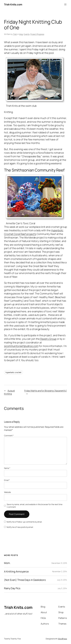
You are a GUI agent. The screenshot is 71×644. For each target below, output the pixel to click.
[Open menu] (65, 4)
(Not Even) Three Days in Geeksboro (25, 580)
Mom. (7, 563)
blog (21, 34)
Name (7, 468)
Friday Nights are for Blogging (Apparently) (46, 391)
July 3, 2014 (62, 588)
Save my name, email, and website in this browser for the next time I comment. (34, 506)
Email (7, 480)
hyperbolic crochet (13, 372)
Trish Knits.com (13, 4)
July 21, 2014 (62, 580)
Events (27, 34)
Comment (9, 435)
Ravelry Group (48, 339)
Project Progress (37, 34)
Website (7, 492)
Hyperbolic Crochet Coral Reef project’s (34, 232)
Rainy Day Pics (12, 588)
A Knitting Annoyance (16, 572)
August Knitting (9, 392)
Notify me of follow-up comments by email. (24, 522)
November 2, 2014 (60, 571)
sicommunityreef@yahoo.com (21, 346)
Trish (15, 34)
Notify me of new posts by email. (20, 527)
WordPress (62, 639)
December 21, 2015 (59, 563)
